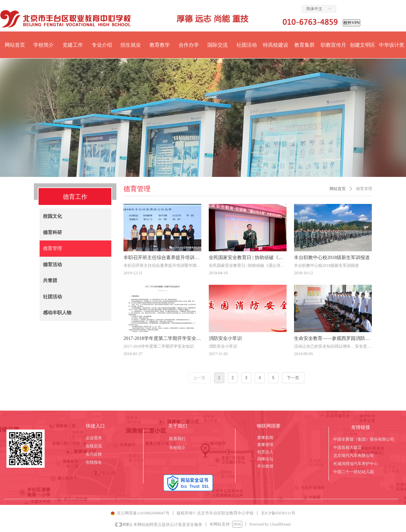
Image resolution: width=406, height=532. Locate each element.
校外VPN (352, 23)
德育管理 (364, 189)
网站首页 (338, 189)
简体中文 (314, 9)
